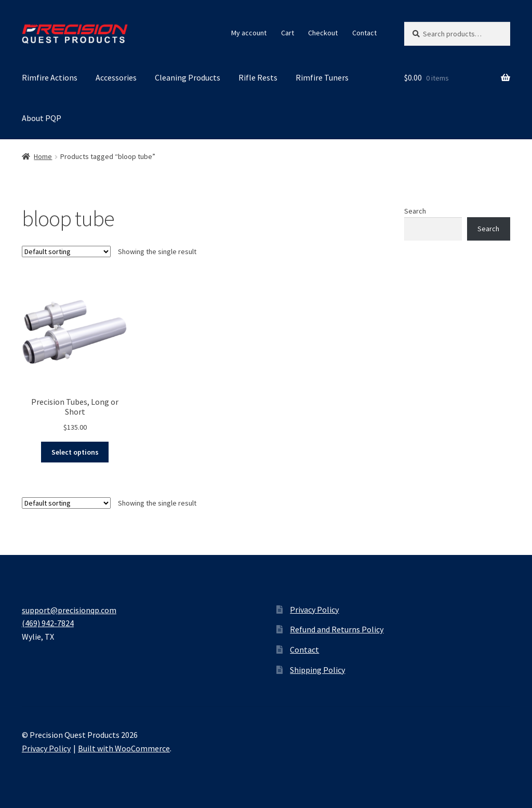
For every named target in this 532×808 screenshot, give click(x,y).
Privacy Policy (314, 610)
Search (415, 211)
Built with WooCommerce (124, 748)
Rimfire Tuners (322, 77)
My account (249, 33)
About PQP (42, 118)
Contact (364, 33)
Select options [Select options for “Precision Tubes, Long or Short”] (75, 452)
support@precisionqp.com (69, 610)
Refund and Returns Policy (337, 629)
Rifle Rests (258, 77)
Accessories (116, 77)
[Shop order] (66, 251)
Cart (288, 33)
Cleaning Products (188, 77)
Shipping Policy (317, 670)
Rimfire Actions (50, 77)
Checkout (323, 33)
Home (43, 156)
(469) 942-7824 (48, 623)
